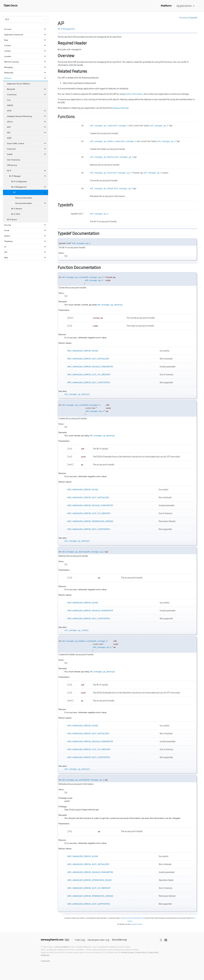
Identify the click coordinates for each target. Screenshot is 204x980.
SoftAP (27, 154)
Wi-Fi (27, 171)
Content (25, 46)
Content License (136, 924)
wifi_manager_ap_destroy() (110, 305)
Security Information (31, 203)
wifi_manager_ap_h (159, 126)
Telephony (25, 241)
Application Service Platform (19, 84)
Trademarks (45, 961)
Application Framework (25, 35)
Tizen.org (80, 940)
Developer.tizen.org (98, 940)
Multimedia (25, 73)
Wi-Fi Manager (28, 176)
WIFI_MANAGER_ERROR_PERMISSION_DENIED (90, 521)
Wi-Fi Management (29, 187)
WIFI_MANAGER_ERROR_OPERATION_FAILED (89, 880)
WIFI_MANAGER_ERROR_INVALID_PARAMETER (90, 367)
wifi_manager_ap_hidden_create (105, 141)
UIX (25, 252)
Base (25, 40)
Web (25, 258)
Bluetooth (27, 89)
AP (30, 192)
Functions (184, 18)
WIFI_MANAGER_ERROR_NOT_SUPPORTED (89, 383)
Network (25, 78)
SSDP (9, 138)
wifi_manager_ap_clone (101, 173)
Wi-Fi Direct (12, 220)
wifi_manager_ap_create (101, 126)
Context (25, 51)
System (25, 236)
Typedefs (193, 18)
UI (25, 247)
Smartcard (27, 149)
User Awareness (14, 160)
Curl (9, 100)
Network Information (24, 198)
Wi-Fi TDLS (16, 214)
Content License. (128, 952)
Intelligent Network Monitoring (27, 116)
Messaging (25, 67)
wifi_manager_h (121, 126)
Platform (166, 6)
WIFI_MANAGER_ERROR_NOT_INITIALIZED (88, 359)
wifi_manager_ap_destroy (102, 157)
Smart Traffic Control (27, 144)
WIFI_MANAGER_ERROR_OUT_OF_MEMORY (89, 375)
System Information (134, 94)
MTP (27, 127)
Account (25, 29)
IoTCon (27, 122)
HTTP (27, 111)
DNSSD (10, 105)
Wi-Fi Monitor (17, 209)
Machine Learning (25, 62)
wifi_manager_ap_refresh (102, 188)
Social (25, 230)
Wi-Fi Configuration (19, 182)
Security (25, 225)
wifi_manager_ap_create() (76, 630)
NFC (27, 133)
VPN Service (12, 165)
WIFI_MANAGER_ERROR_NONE (83, 351)
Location (25, 56)
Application (186, 6)
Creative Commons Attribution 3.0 (132, 918)
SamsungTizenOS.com (52, 940)
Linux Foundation (62, 947)
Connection (27, 95)
